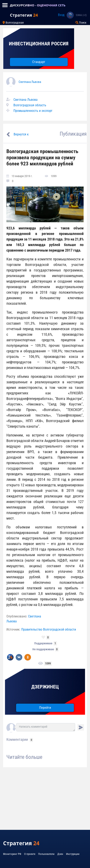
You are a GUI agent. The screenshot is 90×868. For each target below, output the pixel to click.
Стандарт (39, 62)
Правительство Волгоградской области (49, 629)
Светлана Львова (30, 82)
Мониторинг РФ (12, 854)
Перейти (45, 708)
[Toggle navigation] (5, 5)
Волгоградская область (30, 105)
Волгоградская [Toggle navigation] (13, 23)
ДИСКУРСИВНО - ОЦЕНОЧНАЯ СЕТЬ (38, 5)
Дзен (60, 854)
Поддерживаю (43, 643)
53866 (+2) (81, 15)
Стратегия (24, 15)
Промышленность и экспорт (33, 111)
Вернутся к (21, 134)
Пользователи (46, 854)
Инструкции (73, 854)
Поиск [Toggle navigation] (81, 23)
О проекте (30, 854)
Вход (61, 15)
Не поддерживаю (43, 649)
